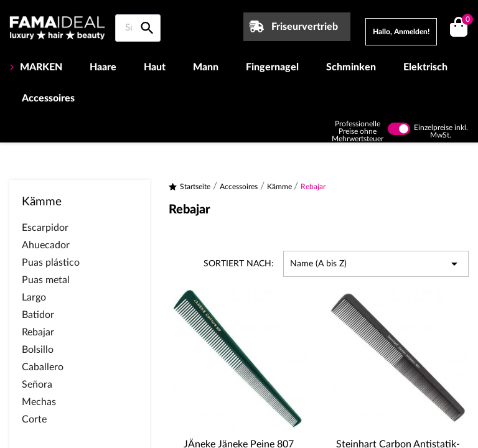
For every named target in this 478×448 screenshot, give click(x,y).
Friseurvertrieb (305, 27)
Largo (34, 297)
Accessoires (48, 98)
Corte (34, 419)
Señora (37, 385)
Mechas (39, 402)
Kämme (42, 202)
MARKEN (40, 67)
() (465, 21)
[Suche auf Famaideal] (138, 28)
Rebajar (38, 332)
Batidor (38, 315)
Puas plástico (51, 263)
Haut (155, 67)
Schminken (351, 67)
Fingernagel (272, 67)
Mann (206, 67)
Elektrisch (425, 67)
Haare (103, 67)
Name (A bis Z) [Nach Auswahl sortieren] (376, 264)
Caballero (43, 367)
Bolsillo (38, 350)
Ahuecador (46, 245)
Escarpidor (45, 228)
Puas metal (46, 280)
